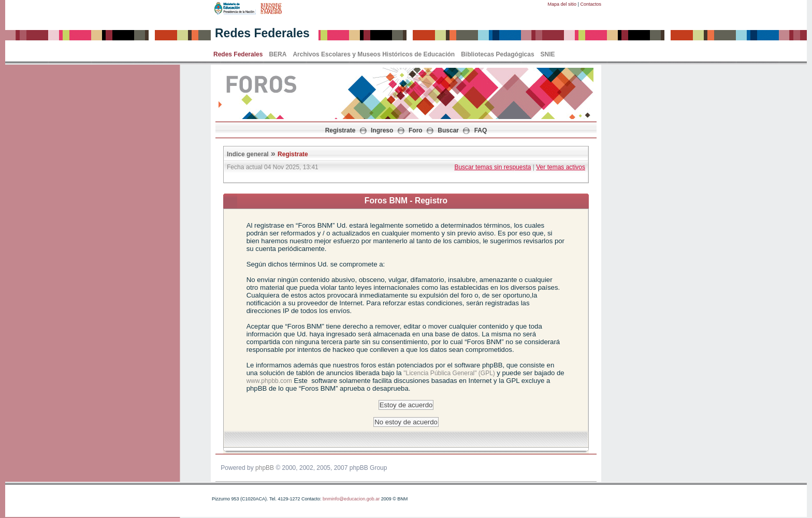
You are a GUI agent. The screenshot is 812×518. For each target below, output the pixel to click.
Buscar (448, 130)
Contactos (591, 4)
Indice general (248, 154)
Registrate (340, 130)
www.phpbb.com (269, 381)
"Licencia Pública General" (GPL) (450, 373)
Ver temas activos (561, 167)
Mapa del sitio (562, 4)
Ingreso (382, 130)
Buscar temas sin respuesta (492, 167)
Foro (416, 130)
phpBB (265, 468)
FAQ (481, 130)
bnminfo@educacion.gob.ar (351, 499)
